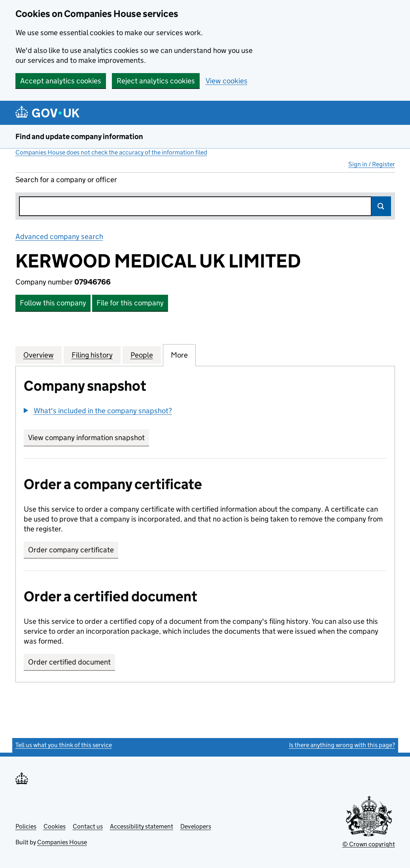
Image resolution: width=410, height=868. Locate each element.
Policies (26, 826)
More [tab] (179, 355)
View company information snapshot (89, 438)
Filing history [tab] (92, 355)
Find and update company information (79, 137)
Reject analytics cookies (156, 81)
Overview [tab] (39, 355)
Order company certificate (71, 550)
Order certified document (69, 662)
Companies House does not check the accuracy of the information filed (111, 152)
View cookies (227, 81)
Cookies (55, 826)
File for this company (130, 303)
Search (381, 206)
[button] (98, 411)
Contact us (88, 826)
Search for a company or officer (66, 180)
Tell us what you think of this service (64, 745)
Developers (196, 826)
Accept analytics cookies (61, 81)
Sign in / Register (372, 164)
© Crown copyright (369, 844)
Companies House (62, 842)
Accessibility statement (142, 826)
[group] (205, 412)
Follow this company (53, 303)
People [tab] (142, 355)
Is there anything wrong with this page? (342, 745)
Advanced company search (59, 236)
